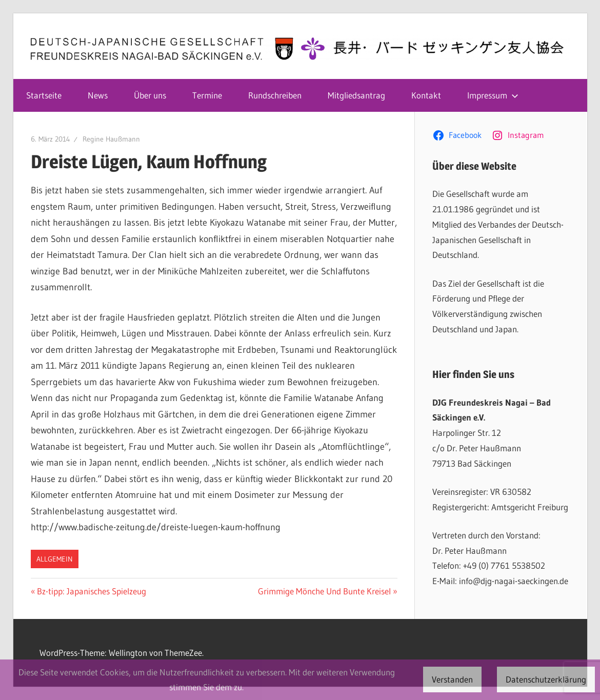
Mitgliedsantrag (356, 95)
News (98, 95)
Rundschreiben (275, 95)
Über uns (150, 95)
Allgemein (55, 559)
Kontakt (426, 95)
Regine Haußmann (111, 139)
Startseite (44, 95)
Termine (207, 95)
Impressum (493, 95)
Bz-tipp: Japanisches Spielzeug (91, 591)
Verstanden (452, 679)
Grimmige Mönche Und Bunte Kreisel (324, 591)
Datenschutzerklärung (546, 679)
